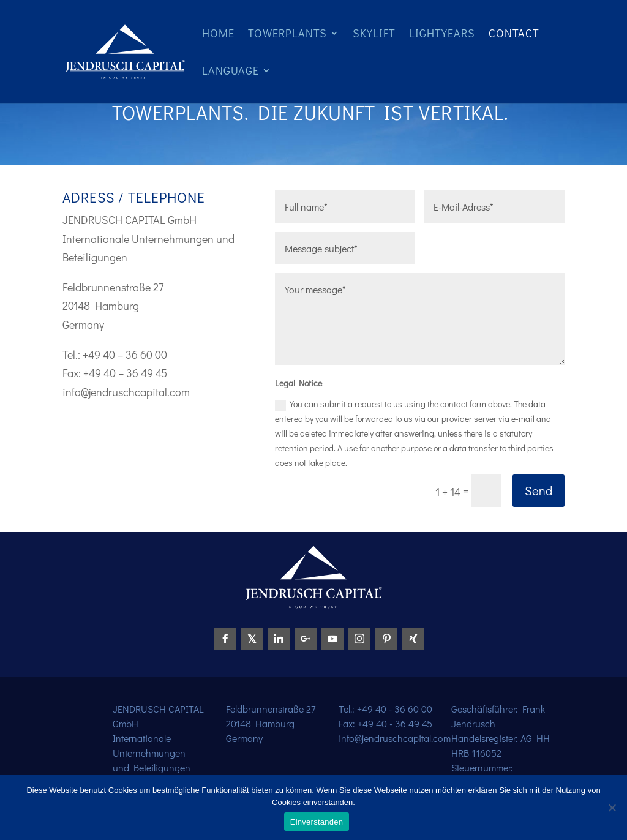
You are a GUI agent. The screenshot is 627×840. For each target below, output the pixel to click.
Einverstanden (317, 822)
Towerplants (287, 35)
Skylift (374, 35)
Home (218, 35)
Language (231, 72)
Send (539, 490)
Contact (514, 35)
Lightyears (442, 35)
